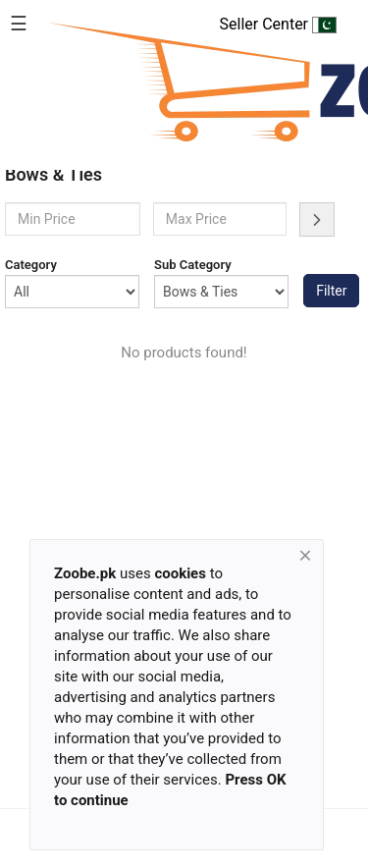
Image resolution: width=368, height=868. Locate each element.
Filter (331, 291)
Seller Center (278, 24)
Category (31, 265)
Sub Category (193, 265)
